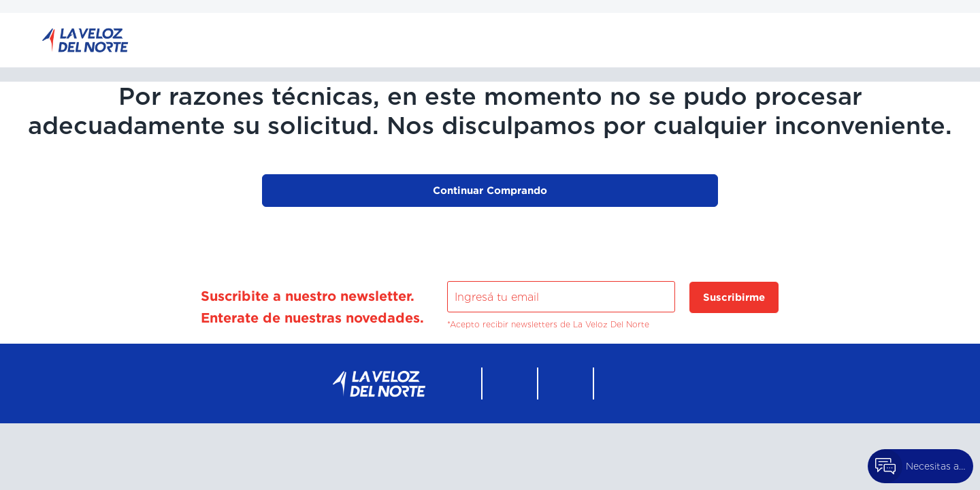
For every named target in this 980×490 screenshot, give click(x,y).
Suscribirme (734, 297)
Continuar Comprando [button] (490, 190)
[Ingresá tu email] (561, 297)
